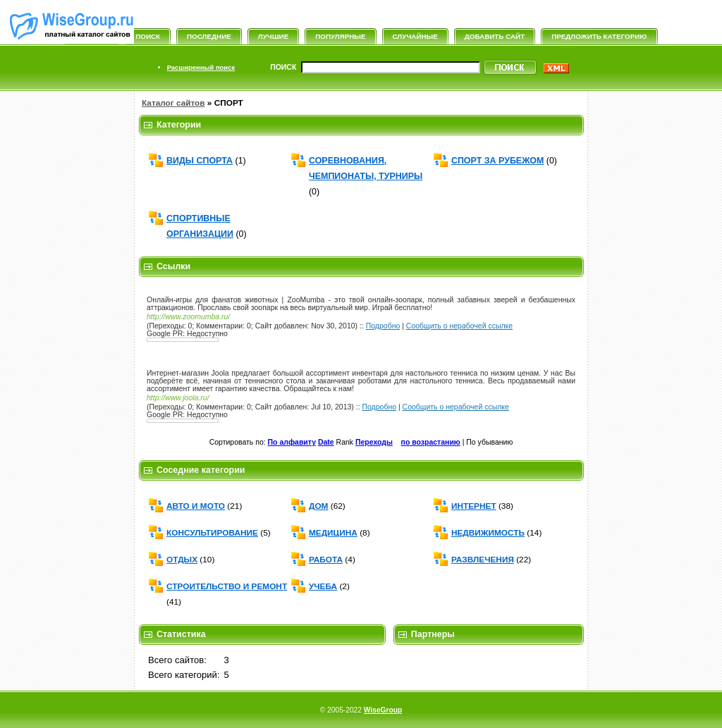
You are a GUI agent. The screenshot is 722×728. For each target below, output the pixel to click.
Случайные (415, 36)
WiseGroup (383, 710)
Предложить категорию (599, 36)
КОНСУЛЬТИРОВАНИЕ (212, 533)
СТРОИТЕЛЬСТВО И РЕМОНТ (227, 586)
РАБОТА (326, 560)
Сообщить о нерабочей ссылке (459, 326)
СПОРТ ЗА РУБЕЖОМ (497, 161)
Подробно (383, 326)
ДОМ (318, 506)
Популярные (340, 36)
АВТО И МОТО (196, 506)
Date (326, 442)
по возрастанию (431, 442)
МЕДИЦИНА (333, 533)
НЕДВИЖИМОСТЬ (488, 533)
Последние (209, 36)
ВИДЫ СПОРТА (200, 161)
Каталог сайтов (173, 103)
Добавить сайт (495, 36)
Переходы (374, 442)
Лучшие (273, 36)
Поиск (148, 36)
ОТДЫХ (182, 560)
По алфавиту (292, 442)
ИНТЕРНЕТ (474, 506)
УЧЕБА (323, 586)
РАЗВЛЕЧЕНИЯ (483, 560)
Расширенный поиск (201, 67)
